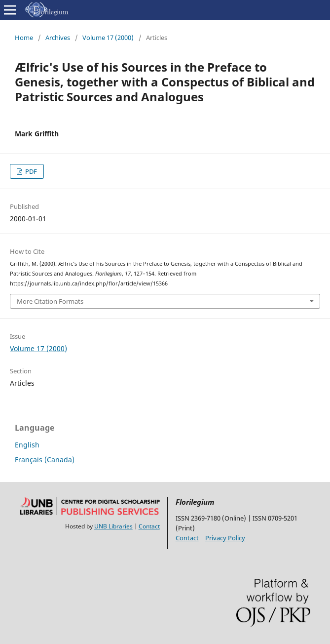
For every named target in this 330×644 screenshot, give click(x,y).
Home (24, 38)
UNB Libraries (113, 526)
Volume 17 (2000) (108, 38)
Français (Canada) (45, 460)
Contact (149, 526)
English (27, 445)
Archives (58, 38)
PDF (30, 171)
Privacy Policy (225, 538)
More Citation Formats (50, 301)
